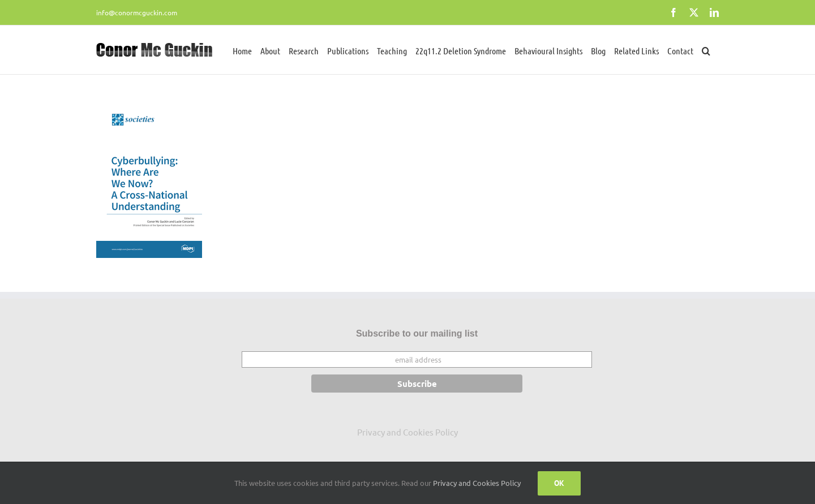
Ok (559, 483)
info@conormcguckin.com (137, 12)
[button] (706, 50)
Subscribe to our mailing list (417, 333)
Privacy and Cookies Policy (407, 432)
